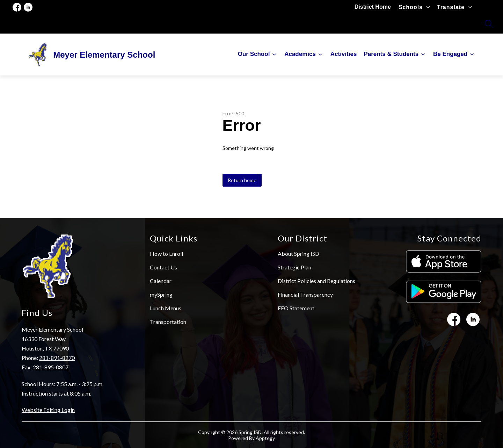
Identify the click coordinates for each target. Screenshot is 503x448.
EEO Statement (296, 308)
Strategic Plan (294, 267)
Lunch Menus (166, 308)
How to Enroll (166, 254)
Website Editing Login (48, 410)
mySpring (161, 294)
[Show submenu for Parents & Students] (391, 54)
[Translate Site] (454, 7)
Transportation (168, 322)
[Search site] (489, 24)
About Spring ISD (298, 254)
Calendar (161, 281)
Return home (242, 180)
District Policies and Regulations (316, 281)
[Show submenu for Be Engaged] (450, 54)
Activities (344, 54)
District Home (373, 7)
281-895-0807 (51, 367)
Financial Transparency (305, 294)
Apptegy (265, 438)
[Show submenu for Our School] (254, 54)
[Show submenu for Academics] (300, 54)
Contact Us (163, 267)
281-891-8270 (57, 358)
